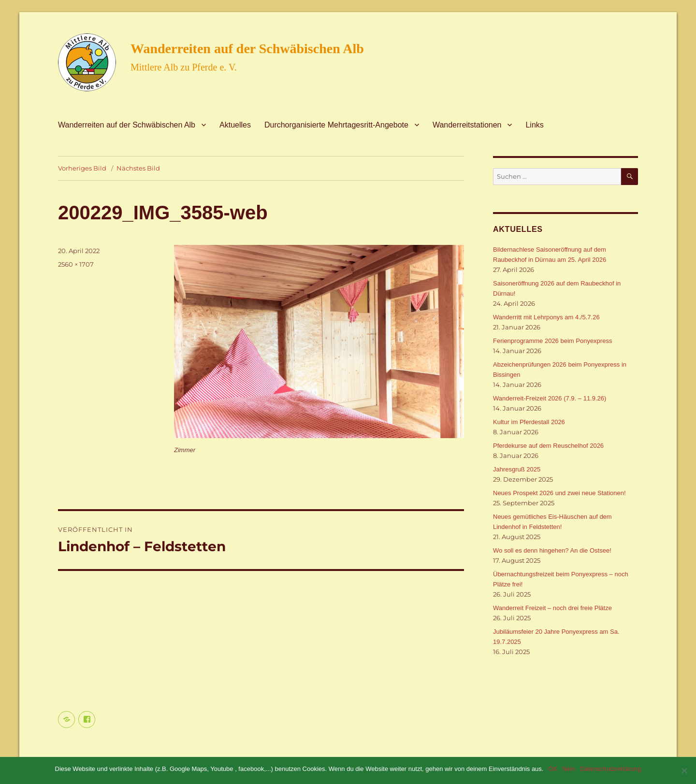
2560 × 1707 (76, 264)
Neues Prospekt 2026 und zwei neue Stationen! (559, 493)
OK (553, 769)
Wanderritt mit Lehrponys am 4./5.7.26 (546, 317)
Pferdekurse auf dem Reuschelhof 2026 (548, 446)
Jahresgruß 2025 (517, 469)
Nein (569, 769)
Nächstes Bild (138, 168)
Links (534, 125)
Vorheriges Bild (82, 168)
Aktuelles (235, 125)
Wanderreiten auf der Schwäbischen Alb (247, 49)
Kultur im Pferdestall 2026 (529, 422)
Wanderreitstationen (467, 125)
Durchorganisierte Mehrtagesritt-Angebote (336, 125)
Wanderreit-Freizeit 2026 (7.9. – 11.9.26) (550, 398)
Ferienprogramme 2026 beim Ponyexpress (552, 341)
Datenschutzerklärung (610, 769)
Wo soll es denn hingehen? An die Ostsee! (552, 550)
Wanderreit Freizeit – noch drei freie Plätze (552, 608)
